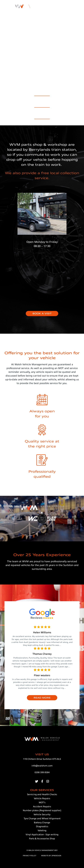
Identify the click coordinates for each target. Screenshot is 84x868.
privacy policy (30, 856)
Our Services (42, 92)
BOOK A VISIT (42, 314)
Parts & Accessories (42, 116)
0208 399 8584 (42, 772)
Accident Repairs (42, 104)
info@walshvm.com (42, 766)
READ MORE (42, 698)
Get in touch (42, 22)
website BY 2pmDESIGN (51, 856)
